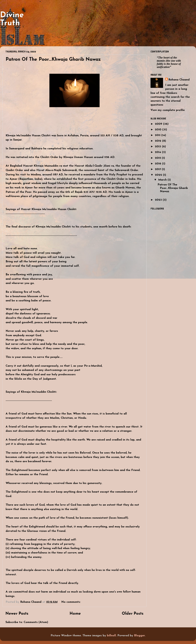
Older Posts (133, 614)
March (163, 180)
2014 (158, 152)
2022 (159, 175)
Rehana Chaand (179, 80)
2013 (158, 147)
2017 (158, 169)
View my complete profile (168, 110)
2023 (159, 200)
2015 (158, 158)
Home (75, 614)
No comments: (71, 602)
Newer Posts (17, 614)
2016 (159, 164)
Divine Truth (12, 19)
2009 (159, 124)
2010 (159, 130)
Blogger (139, 636)
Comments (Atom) (36, 622)
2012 (159, 141)
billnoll (111, 636)
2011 (158, 135)
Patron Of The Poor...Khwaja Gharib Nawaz (53, 60)
